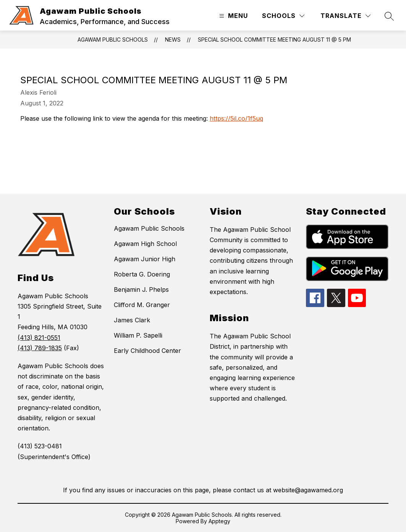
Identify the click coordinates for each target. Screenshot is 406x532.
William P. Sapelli (138, 335)
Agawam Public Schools (113, 40)
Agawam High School (145, 244)
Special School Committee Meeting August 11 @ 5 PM (274, 40)
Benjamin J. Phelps (141, 289)
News (173, 40)
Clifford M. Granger (142, 305)
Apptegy (219, 521)
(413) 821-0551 (39, 338)
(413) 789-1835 (40, 348)
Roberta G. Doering (142, 274)
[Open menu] (233, 16)
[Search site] (389, 16)
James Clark (132, 320)
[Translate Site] (345, 16)
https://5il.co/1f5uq (236, 118)
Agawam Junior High (145, 259)
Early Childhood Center (147, 351)
